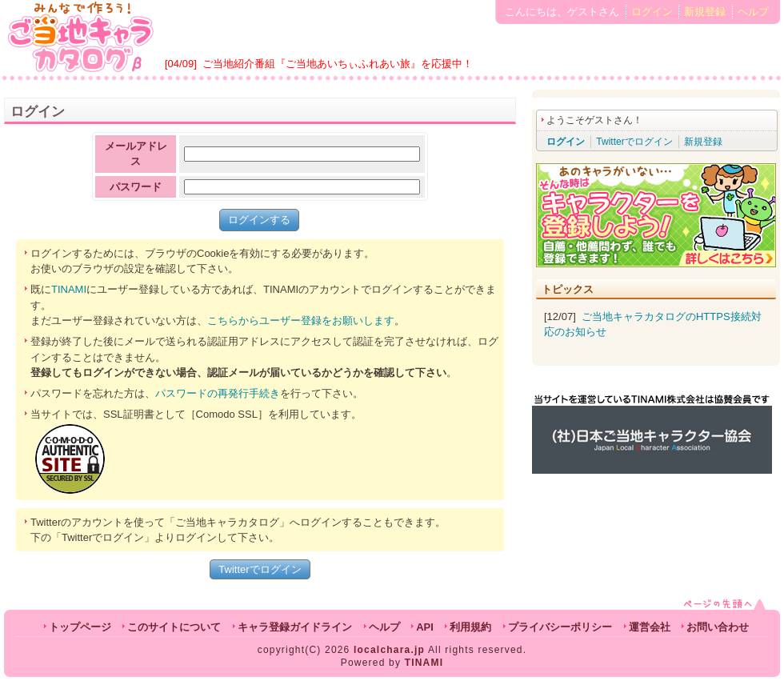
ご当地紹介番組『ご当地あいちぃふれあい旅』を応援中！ (338, 64)
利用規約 (470, 627)
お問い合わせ (718, 627)
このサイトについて (174, 627)
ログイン (652, 12)
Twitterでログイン (260, 569)
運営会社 (650, 627)
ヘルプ (753, 12)
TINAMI (69, 289)
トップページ (80, 627)
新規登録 (705, 12)
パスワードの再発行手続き (218, 393)
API (425, 627)
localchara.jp (389, 650)
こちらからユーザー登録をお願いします (301, 320)
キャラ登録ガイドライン (295, 627)
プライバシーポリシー (560, 627)
